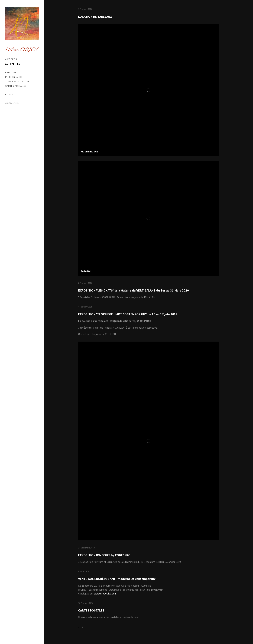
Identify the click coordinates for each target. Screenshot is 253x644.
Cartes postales (15, 86)
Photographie (14, 77)
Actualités (13, 64)
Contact (11, 95)
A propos (11, 59)
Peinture (11, 72)
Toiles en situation (17, 81)
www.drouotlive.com (105, 594)
